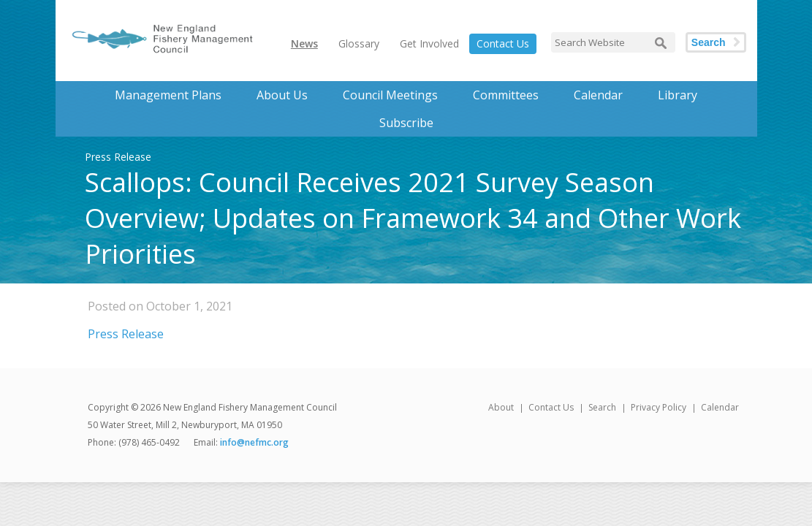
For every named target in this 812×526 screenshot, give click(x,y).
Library (678, 95)
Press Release (126, 334)
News (304, 43)
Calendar (598, 95)
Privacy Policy (659, 407)
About (501, 407)
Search (709, 42)
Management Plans (168, 95)
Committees (506, 95)
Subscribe (406, 123)
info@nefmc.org (254, 442)
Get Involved (429, 43)
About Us (282, 95)
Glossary (359, 43)
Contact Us (503, 43)
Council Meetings (390, 95)
